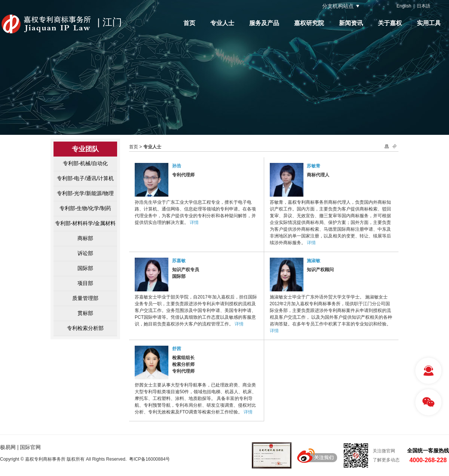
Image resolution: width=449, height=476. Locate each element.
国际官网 (30, 447)
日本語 (424, 6)
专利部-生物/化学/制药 (85, 208)
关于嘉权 (390, 23)
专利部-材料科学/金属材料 (85, 223)
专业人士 (222, 23)
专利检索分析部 (85, 328)
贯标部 (85, 313)
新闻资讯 (351, 23)
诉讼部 (85, 253)
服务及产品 (264, 23)
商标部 (85, 238)
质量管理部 (85, 298)
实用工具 (429, 23)
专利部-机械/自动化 (85, 163)
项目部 (85, 283)
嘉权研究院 (309, 23)
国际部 (85, 268)
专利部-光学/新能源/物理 (85, 193)
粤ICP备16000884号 (149, 459)
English (404, 6)
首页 (189, 23)
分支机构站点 (338, 6)
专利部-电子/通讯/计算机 (85, 178)
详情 (194, 222)
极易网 (8, 447)
